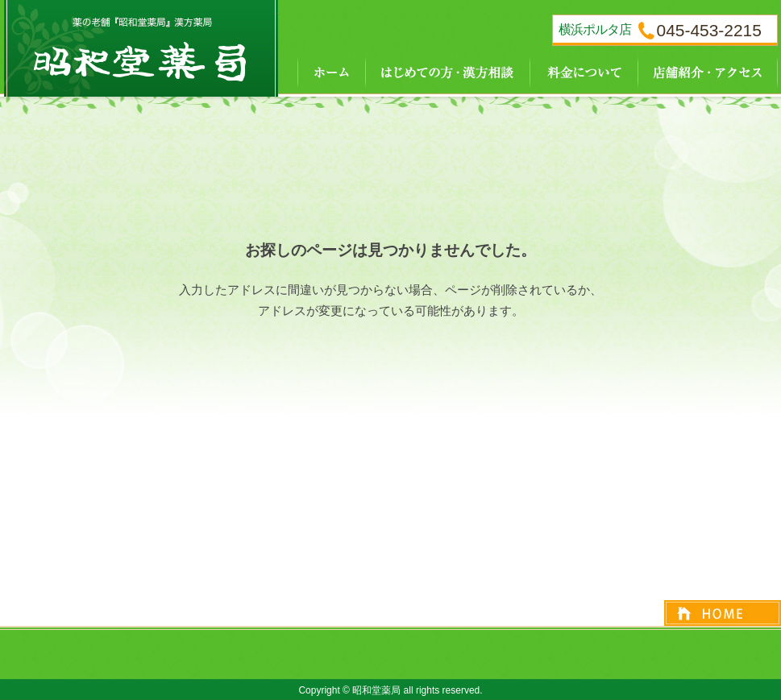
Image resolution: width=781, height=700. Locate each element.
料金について (584, 70)
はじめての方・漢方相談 (447, 70)
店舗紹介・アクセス (708, 70)
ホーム (322, 70)
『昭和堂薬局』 (141, 48)
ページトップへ (723, 613)
